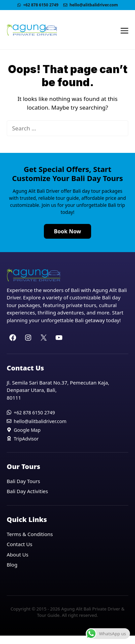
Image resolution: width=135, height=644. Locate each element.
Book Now (67, 231)
